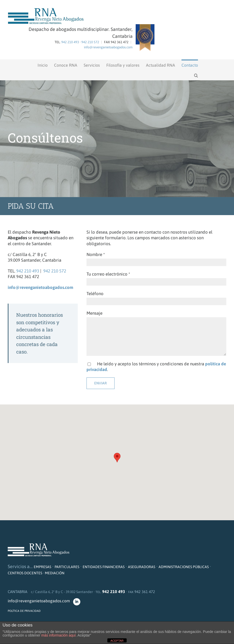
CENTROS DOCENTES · (26, 573)
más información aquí (58, 635)
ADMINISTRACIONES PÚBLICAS (184, 567)
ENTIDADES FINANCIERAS (104, 567)
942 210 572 (90, 42)
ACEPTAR (117, 641)
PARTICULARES (67, 567)
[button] (196, 75)
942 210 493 (70, 42)
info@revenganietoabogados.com (108, 47)
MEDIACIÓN (55, 573)
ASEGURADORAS (142, 567)
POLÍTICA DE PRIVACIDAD (24, 611)
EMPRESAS (42, 567)
